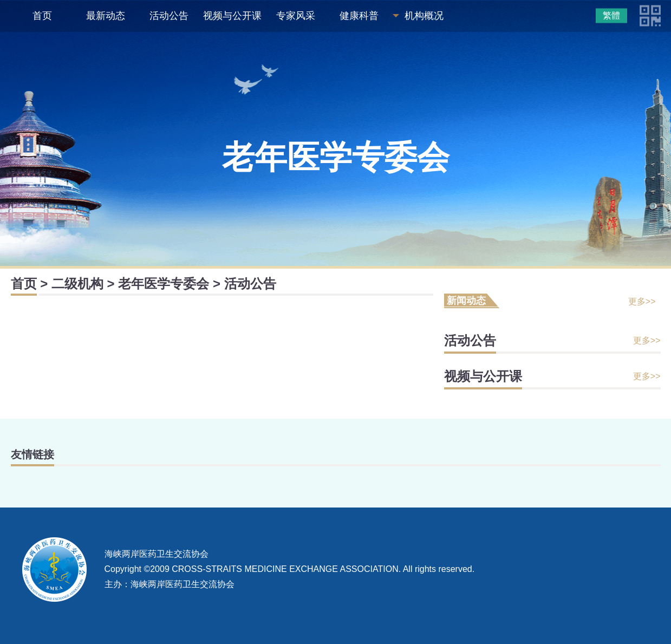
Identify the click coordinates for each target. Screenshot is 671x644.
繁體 (611, 15)
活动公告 (169, 16)
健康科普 (359, 16)
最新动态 (106, 16)
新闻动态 (466, 301)
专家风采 (296, 16)
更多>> (642, 301)
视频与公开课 (232, 16)
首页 (42, 16)
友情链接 (32, 454)
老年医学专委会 (164, 284)
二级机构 (77, 284)
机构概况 (424, 16)
